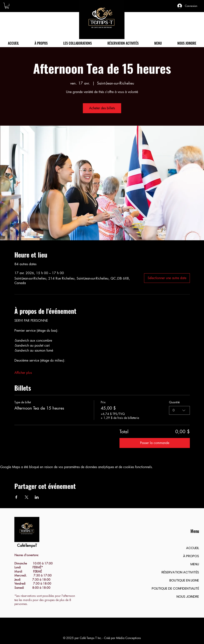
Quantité (174, 402)
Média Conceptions (129, 638)
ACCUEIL (193, 548)
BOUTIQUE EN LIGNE (184, 580)
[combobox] (179, 410)
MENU (195, 564)
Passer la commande (155, 443)
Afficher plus (23, 373)
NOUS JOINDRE (188, 597)
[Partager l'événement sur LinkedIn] (37, 497)
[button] (7, 6)
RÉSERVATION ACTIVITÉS (180, 572)
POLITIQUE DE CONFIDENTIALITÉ (175, 588)
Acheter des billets (102, 108)
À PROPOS (191, 556)
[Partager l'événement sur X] (27, 497)
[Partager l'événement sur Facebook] (16, 497)
